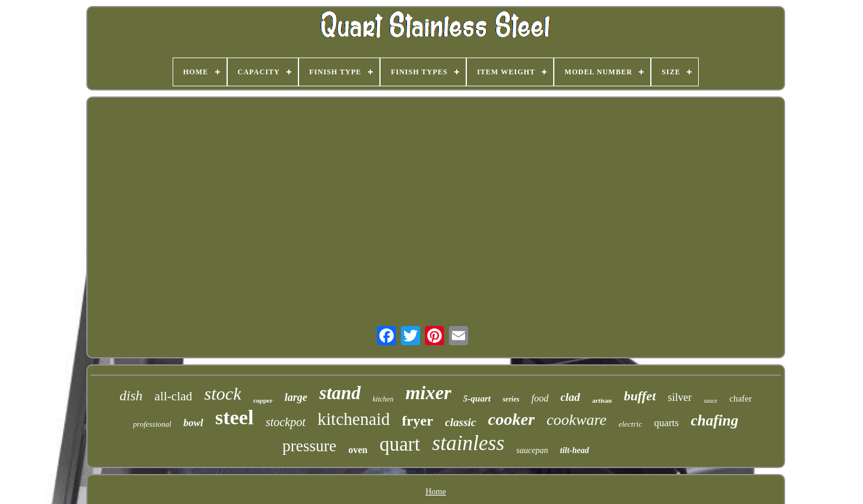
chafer (740, 399)
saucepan (532, 450)
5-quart (477, 399)
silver (680, 397)
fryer (418, 421)
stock (223, 393)
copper (262, 400)
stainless (468, 443)
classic (461, 422)
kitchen (383, 399)
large (296, 397)
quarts (666, 423)
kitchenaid (354, 419)
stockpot (286, 422)
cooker (511, 419)
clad (570, 397)
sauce (710, 401)
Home (436, 492)
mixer (428, 393)
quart (400, 444)
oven (358, 450)
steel (234, 417)
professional (152, 424)
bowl (193, 423)
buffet (640, 396)
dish (131, 396)
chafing (715, 420)
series (511, 399)
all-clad (173, 396)
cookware (577, 420)
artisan (602, 400)
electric (630, 424)
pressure (309, 446)
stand (340, 393)
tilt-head (575, 450)
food (540, 398)
